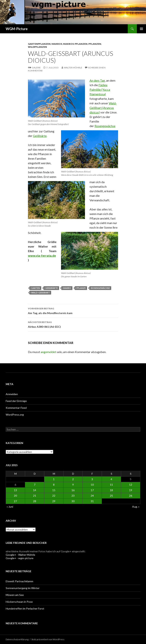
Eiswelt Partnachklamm (19, 581)
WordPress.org (15, 415)
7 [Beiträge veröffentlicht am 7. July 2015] (35, 485)
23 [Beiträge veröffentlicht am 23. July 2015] (73, 496)
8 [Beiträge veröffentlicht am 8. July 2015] (54, 485)
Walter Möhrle (73, 68)
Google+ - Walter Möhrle (20, 555)
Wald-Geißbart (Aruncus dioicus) (103, 108)
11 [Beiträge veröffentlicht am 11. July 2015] (111, 485)
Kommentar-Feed (16, 408)
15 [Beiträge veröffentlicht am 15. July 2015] (54, 490)
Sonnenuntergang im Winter (23, 588)
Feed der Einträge (16, 401)
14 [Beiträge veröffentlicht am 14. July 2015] (35, 490)
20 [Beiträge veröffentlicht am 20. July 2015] (15, 496)
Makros (57, 44)
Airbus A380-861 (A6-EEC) (73, 324)
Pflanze (81, 288)
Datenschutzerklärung (17, 639)
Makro (67, 288)
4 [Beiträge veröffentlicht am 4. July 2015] (111, 479)
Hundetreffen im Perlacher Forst (25, 608)
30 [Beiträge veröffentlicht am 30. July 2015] (73, 501)
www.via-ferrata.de (42, 255)
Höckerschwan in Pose (19, 602)
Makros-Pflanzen (75, 44)
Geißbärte (40, 136)
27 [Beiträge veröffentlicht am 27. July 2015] (15, 501)
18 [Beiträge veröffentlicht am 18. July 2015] (111, 490)
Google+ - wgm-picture (20, 558)
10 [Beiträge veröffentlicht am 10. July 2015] (92, 485)
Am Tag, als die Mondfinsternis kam (73, 310)
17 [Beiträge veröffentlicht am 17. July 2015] (92, 490)
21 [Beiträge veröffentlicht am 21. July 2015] (35, 496)
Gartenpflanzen (39, 44)
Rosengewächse (105, 126)
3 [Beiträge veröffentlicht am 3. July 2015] (92, 479)
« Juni (10, 507)
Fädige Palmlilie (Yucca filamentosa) (100, 89)
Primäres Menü (141, 29)
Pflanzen (95, 44)
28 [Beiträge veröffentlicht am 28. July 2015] (35, 501)
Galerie (36, 68)
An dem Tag (97, 80)
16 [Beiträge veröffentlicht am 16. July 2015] (73, 490)
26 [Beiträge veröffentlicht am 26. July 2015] (131, 496)
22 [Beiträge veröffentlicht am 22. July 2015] (54, 496)
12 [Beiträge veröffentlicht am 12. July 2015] (131, 485)
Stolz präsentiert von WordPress (48, 639)
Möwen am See (15, 595)
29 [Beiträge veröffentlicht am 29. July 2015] (54, 501)
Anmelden (12, 394)
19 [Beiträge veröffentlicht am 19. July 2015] (131, 490)
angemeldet (48, 352)
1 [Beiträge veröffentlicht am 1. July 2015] (54, 479)
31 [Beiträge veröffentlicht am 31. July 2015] (92, 501)
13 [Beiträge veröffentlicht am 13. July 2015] (15, 490)
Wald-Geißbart (40, 293)
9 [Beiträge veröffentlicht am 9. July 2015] (73, 485)
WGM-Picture (17, 29)
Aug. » (136, 507)
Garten (36, 288)
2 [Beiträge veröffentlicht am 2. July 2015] (73, 479)
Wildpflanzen (37, 47)
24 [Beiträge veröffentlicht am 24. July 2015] (92, 496)
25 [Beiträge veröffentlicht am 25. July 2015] (111, 496)
